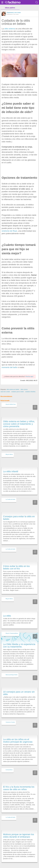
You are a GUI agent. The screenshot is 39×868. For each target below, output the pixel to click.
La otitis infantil (11, 468)
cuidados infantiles (30, 388)
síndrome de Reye (9, 231)
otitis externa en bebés (13, 386)
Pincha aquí (29, 373)
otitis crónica (24, 386)
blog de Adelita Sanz (11, 401)
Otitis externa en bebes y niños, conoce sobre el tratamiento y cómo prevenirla (19, 420)
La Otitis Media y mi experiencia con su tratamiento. (19, 642)
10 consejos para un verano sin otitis (19, 689)
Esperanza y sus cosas (14, 13)
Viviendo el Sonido (10, 718)
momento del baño (9, 367)
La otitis (7, 612)
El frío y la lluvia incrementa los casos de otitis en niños (19, 784)
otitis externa (10, 29)
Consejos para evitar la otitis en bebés (19, 514)
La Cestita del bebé (10, 496)
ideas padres (10, 8)
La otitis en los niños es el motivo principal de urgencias (18, 737)
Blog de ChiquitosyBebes (12, 629)
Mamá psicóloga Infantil (11, 671)
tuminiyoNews (9, 766)
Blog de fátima (9, 451)
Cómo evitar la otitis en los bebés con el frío (16, 564)
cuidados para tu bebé (17, 388)
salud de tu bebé (5, 388)
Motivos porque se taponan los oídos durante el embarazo (19, 832)
